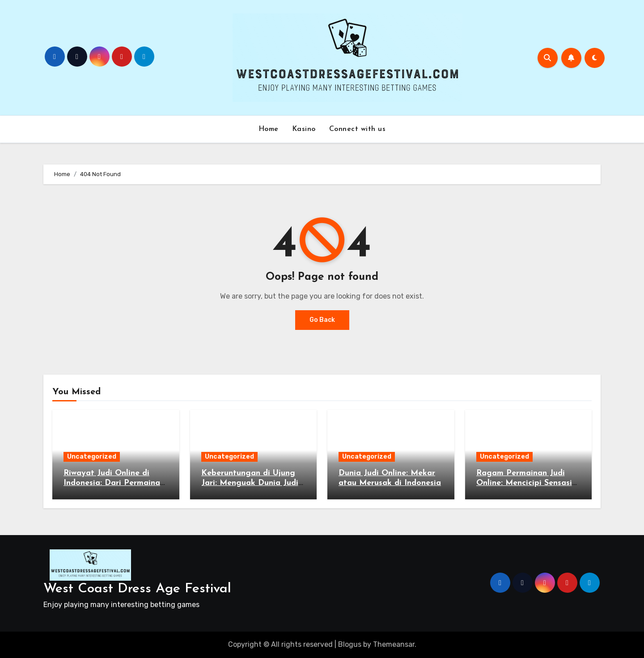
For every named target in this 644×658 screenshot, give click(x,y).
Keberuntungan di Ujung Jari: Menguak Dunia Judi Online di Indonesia (250, 483)
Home (269, 129)
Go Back (322, 320)
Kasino (304, 129)
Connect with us (358, 129)
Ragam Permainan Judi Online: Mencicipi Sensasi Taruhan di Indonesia (524, 483)
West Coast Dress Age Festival (137, 589)
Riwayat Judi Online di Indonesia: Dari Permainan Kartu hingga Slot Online (114, 483)
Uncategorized (92, 457)
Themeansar (394, 644)
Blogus (350, 644)
